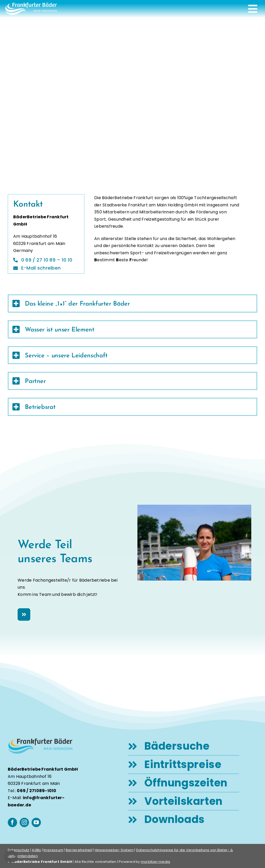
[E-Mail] (39, 267)
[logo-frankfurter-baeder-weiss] (31, 5)
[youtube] (36, 822)
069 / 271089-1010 (36, 791)
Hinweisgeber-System (114, 850)
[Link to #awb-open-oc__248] (253, 9)
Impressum (53, 850)
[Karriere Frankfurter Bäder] (24, 614)
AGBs (36, 850)
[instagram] (24, 822)
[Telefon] (45, 260)
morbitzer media (156, 862)
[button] (11, 857)
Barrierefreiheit (79, 850)
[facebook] (12, 822)
